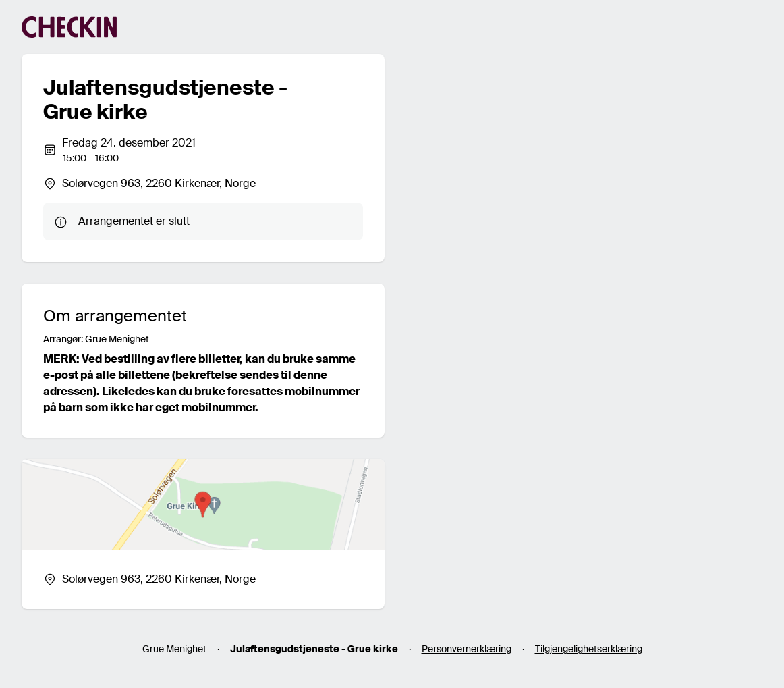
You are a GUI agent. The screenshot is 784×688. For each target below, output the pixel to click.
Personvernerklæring (467, 649)
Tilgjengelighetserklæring (589, 649)
